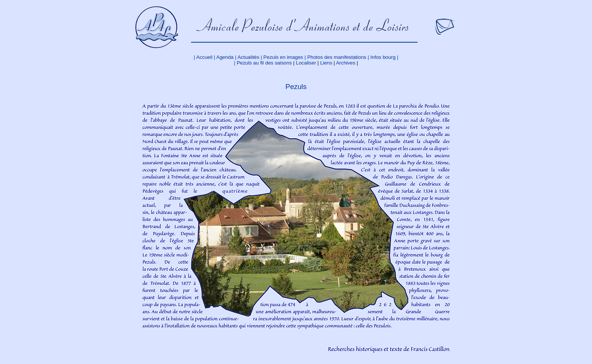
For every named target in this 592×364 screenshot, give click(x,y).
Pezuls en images (284, 57)
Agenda (225, 57)
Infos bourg (383, 57)
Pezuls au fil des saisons (264, 63)
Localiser (306, 63)
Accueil (204, 57)
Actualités (248, 57)
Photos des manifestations (337, 57)
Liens (325, 63)
